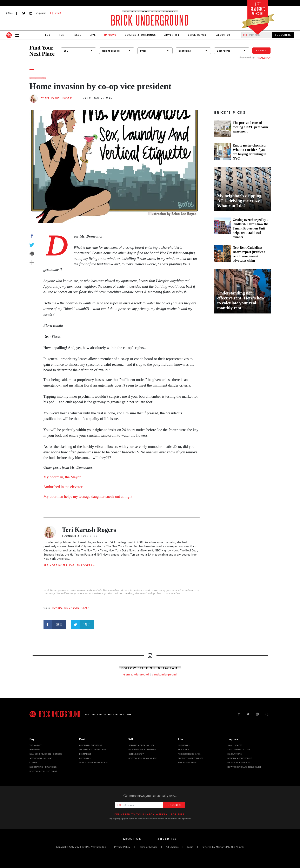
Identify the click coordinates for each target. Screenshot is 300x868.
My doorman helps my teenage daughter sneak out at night (88, 497)
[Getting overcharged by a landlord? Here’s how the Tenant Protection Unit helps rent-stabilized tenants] (222, 228)
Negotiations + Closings (142, 750)
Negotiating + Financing (43, 767)
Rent (63, 35)
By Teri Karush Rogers (57, 98)
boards (57, 608)
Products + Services (239, 763)
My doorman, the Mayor (62, 477)
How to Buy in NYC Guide (43, 771)
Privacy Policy (122, 847)
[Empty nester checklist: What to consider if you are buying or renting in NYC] (222, 152)
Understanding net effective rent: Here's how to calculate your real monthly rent (241, 300)
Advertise (172, 35)
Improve (233, 739)
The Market (35, 745)
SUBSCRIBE (283, 35)
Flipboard (41, 13)
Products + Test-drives (191, 758)
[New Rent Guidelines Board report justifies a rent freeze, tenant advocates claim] (222, 254)
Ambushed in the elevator (63, 487)
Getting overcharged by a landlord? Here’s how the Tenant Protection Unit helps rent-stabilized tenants (251, 228)
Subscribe (174, 805)
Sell (78, 35)
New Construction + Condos (46, 754)
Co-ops (34, 763)
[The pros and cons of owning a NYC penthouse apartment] (222, 129)
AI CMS (240, 847)
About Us (224, 35)
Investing (35, 750)
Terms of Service (148, 847)
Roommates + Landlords (93, 750)
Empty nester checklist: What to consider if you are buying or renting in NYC (250, 152)
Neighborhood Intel (189, 754)
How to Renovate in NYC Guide (244, 767)
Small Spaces (235, 745)
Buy (48, 35)
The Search (85, 758)
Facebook (17, 13)
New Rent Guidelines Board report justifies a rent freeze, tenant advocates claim (249, 254)
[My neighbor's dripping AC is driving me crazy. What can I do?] (242, 189)
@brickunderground (136, 675)
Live (93, 35)
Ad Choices (172, 847)
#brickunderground (164, 675)
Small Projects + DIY (239, 750)
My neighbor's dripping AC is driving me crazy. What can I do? (239, 201)
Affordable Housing (41, 758)
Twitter (24, 13)
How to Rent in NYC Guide (93, 763)
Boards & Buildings (141, 35)
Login (190, 847)
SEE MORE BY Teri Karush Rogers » (69, 565)
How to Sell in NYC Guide (142, 758)
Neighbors (38, 78)
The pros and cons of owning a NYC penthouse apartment (251, 127)
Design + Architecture (240, 758)
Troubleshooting (188, 763)
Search (261, 51)
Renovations (235, 754)
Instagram (31, 13)
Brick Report (198, 35)
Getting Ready (136, 754)
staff (85, 608)
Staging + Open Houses (141, 745)
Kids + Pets (184, 750)
